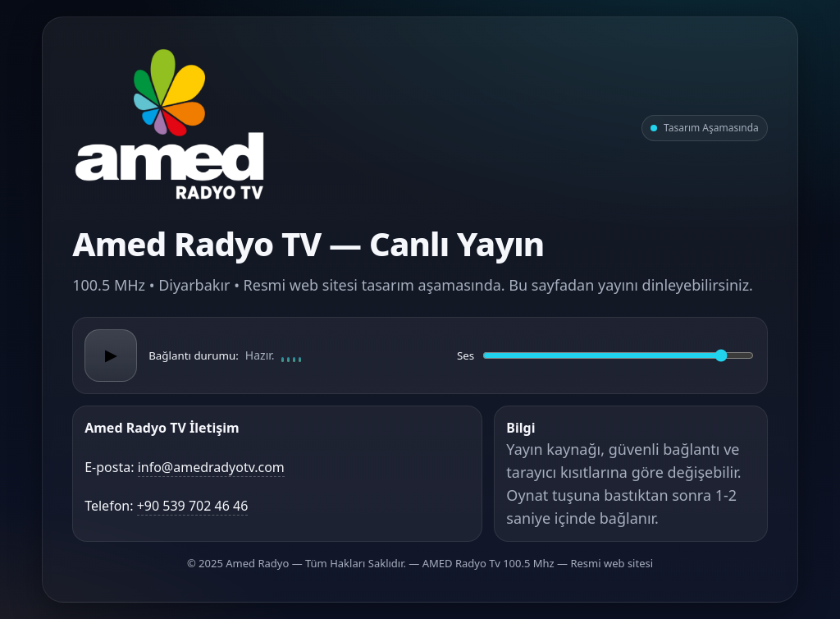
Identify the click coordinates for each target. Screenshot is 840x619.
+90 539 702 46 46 (193, 506)
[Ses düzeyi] (618, 355)
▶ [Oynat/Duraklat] (111, 355)
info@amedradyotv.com (211, 467)
